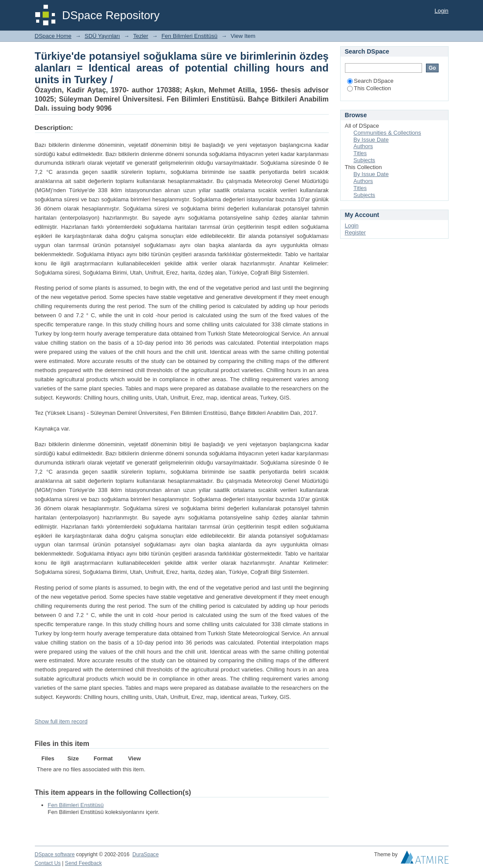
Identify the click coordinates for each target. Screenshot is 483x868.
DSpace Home (53, 36)
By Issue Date (371, 140)
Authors (363, 146)
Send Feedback (83, 863)
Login (442, 11)
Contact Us (48, 863)
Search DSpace (370, 81)
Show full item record (61, 721)
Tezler (141, 36)
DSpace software (55, 854)
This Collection (369, 88)
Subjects (365, 160)
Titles (360, 153)
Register (355, 232)
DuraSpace (145, 854)
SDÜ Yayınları (102, 36)
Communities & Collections (387, 133)
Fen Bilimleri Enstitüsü (190, 36)
